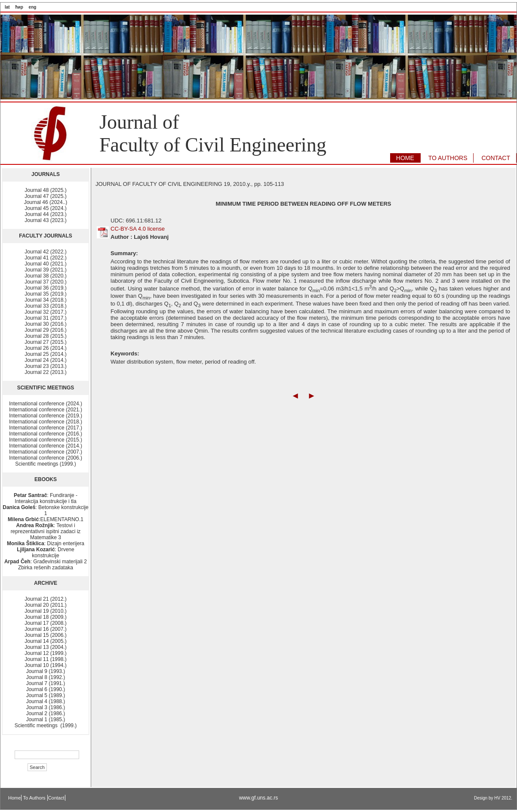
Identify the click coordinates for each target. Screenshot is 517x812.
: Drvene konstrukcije (45, 553)
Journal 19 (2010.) (45, 611)
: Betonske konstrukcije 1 (45, 510)
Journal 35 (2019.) (45, 294)
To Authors (35, 798)
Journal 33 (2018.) (45, 306)
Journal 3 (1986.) (46, 707)
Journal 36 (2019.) (45, 288)
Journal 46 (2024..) (46, 202)
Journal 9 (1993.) (46, 671)
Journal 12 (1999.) (45, 653)
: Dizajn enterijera (46, 543)
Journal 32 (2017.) (45, 312)
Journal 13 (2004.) (45, 647)
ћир (19, 7)
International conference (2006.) (46, 458)
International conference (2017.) (46, 428)
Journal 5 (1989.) (46, 695)
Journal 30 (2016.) (45, 324)
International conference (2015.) (46, 440)
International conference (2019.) (46, 416)
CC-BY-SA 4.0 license (138, 229)
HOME (405, 158)
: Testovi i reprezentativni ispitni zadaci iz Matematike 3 (46, 531)
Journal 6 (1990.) (46, 689)
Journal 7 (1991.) (46, 683)
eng (33, 7)
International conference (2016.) (46, 434)
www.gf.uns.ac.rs (259, 798)
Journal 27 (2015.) (45, 342)
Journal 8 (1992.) (46, 677)
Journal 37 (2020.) (45, 282)
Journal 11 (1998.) (45, 659)
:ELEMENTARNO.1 (46, 519)
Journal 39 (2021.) (45, 270)
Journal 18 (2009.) (45, 617)
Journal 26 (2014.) (45, 348)
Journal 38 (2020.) (45, 276)
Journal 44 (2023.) (45, 214)
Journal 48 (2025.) (45, 190)
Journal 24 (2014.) (45, 360)
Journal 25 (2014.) (45, 354)
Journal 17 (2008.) (45, 623)
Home (14, 798)
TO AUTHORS (448, 158)
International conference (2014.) (46, 446)
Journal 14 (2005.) (45, 641)
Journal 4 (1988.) (46, 701)
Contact (56, 798)
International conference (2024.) (46, 404)
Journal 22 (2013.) (45, 372)
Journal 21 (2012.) (45, 599)
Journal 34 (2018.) (45, 300)
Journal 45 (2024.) (45, 208)
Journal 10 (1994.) (45, 665)
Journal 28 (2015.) (45, 336)
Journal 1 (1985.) (46, 719)
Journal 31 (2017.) (45, 318)
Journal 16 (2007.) (45, 629)
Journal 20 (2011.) (45, 605)
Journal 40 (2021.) (45, 264)
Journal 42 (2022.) (45, 252)
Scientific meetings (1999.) (45, 464)
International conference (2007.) (46, 452)
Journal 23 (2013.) (45, 366)
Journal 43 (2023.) (45, 220)
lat (7, 7)
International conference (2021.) (46, 410)
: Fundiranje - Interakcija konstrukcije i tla (46, 498)
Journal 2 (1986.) (46, 713)
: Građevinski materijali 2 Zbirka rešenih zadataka (46, 565)
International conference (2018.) (46, 422)
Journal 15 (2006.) (45, 635)
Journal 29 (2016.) (45, 330)
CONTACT (496, 158)
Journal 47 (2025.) (45, 196)
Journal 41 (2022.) (45, 258)
